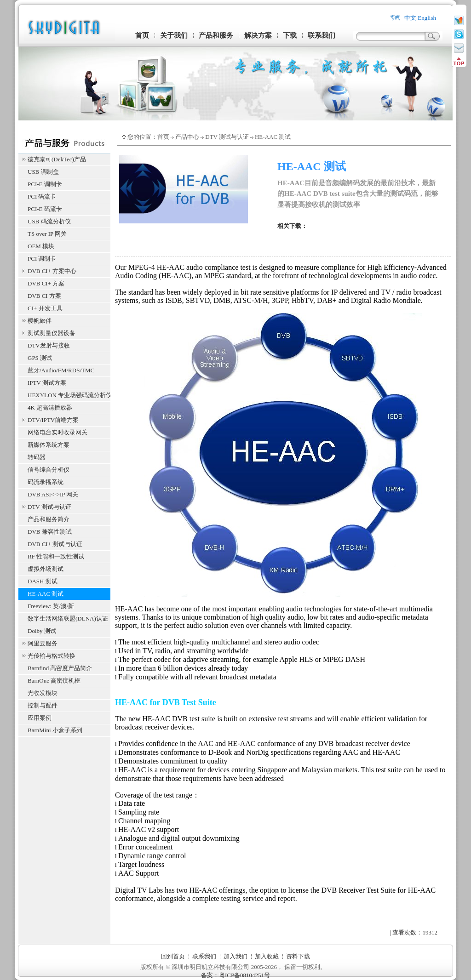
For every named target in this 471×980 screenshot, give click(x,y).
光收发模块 (43, 693)
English (427, 18)
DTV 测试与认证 (49, 507)
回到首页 (173, 956)
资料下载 (298, 956)
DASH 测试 (43, 581)
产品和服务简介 (49, 519)
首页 (142, 35)
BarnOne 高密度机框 (54, 681)
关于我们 (174, 35)
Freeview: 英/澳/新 (51, 606)
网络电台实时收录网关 (57, 432)
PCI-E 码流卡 (45, 209)
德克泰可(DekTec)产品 (57, 159)
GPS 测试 (40, 358)
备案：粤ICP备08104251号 (235, 975)
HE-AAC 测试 (46, 594)
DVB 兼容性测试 (50, 532)
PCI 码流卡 (42, 197)
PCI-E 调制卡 (45, 184)
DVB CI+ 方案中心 (52, 271)
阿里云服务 (43, 643)
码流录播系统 (46, 482)
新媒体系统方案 (49, 445)
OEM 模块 (41, 246)
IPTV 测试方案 (47, 383)
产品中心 (187, 137)
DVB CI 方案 (44, 296)
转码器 (37, 457)
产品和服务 (216, 35)
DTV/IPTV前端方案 (53, 420)
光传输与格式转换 (52, 656)
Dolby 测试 (42, 631)
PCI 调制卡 (42, 259)
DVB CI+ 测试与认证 (55, 544)
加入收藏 (267, 956)
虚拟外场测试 (46, 569)
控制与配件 (43, 705)
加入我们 (235, 956)
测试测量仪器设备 (52, 333)
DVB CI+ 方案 (46, 283)
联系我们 (322, 35)
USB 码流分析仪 (49, 221)
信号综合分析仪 (49, 470)
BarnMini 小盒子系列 (55, 730)
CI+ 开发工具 (45, 308)
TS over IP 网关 (47, 234)
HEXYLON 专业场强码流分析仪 (69, 395)
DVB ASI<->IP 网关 (53, 494)
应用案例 (40, 718)
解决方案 (258, 35)
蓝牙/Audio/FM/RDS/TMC (61, 370)
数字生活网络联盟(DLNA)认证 (68, 618)
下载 (290, 35)
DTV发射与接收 (49, 345)
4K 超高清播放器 (50, 407)
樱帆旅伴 (40, 321)
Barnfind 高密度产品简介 (60, 668)
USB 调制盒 (43, 172)
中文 (410, 18)
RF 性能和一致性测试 (56, 556)
